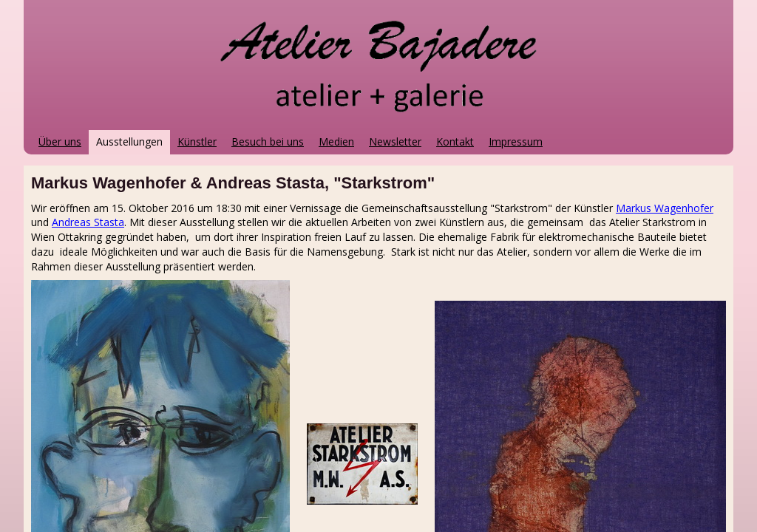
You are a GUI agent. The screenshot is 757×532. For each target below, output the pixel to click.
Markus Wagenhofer (665, 208)
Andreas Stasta (88, 222)
